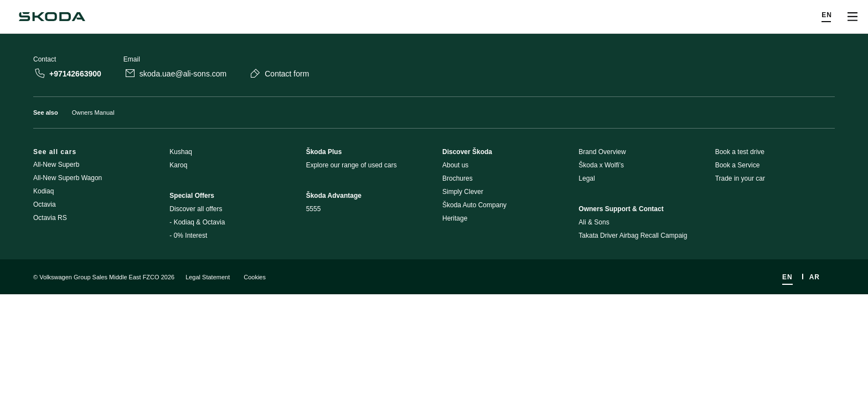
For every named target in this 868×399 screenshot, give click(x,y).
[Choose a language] (827, 17)
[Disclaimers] (434, 317)
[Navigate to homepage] (52, 17)
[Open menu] (852, 17)
